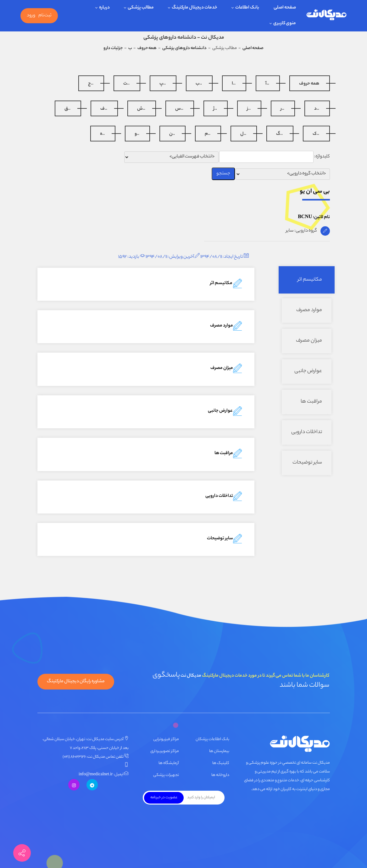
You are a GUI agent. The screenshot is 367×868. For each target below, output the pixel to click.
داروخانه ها (220, 775)
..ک (316, 134)
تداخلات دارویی (307, 432)
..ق (67, 109)
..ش (141, 109)
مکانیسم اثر (310, 280)
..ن (172, 134)
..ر (282, 109)
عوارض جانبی (308, 371)
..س (179, 109)
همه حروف (309, 84)
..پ (163, 84)
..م (208, 134)
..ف (104, 109)
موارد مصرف (309, 310)
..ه (102, 134)
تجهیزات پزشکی (166, 775)
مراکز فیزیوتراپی (166, 739)
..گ (279, 134)
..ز (249, 109)
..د (317, 109)
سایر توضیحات (307, 463)
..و (137, 134)
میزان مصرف (309, 341)
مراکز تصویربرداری (165, 751)
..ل (243, 134)
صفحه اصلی (253, 48)
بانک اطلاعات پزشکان (212, 739)
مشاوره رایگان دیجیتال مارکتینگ (76, 682)
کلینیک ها (221, 763)
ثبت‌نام (45, 16)
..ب (199, 84)
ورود (31, 16)
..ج (91, 84)
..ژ (215, 109)
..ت (126, 84)
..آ (267, 84)
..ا (234, 84)
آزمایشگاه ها (169, 763)
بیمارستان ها (219, 751)
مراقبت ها (311, 402)
